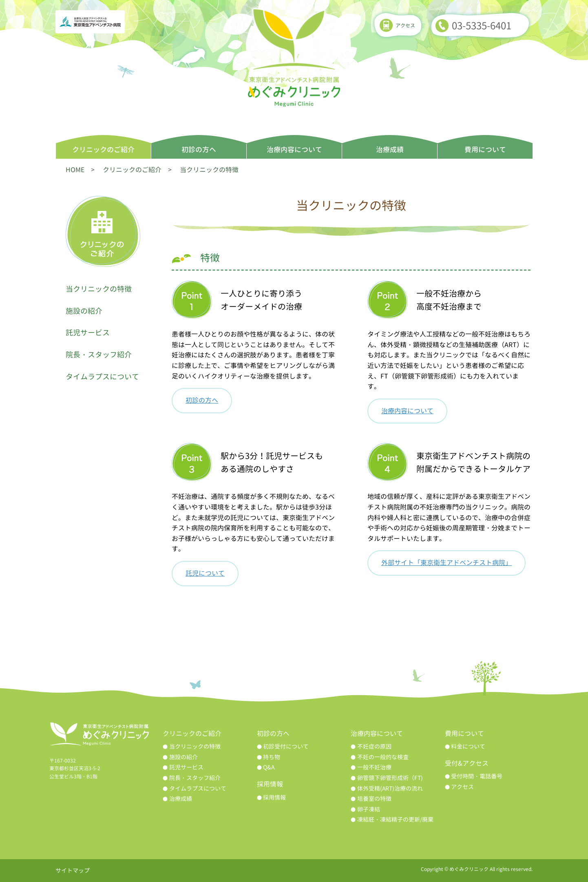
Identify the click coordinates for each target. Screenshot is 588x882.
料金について (468, 746)
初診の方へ (199, 150)
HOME (75, 170)
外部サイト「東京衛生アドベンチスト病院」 (447, 563)
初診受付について (286, 746)
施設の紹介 (84, 311)
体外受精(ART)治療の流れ (390, 788)
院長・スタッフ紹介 (99, 355)
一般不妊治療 (374, 767)
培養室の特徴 (374, 799)
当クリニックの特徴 (99, 289)
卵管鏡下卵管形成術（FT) (390, 778)
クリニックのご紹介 (103, 150)
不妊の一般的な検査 (383, 757)
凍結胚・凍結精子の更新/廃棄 (395, 819)
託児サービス (88, 333)
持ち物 (272, 757)
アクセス (405, 25)
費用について (485, 150)
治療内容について (294, 150)
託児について (205, 573)
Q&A (269, 767)
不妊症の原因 (374, 746)
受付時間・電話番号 (477, 776)
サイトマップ (73, 870)
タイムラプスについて (102, 377)
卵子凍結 (369, 809)
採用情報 (274, 797)
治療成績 (390, 150)
